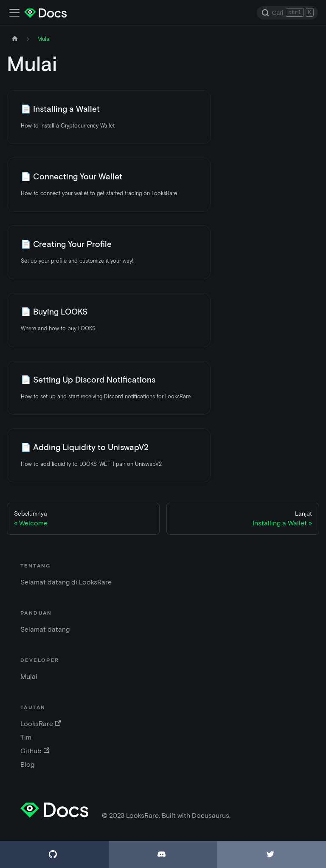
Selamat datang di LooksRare (66, 582)
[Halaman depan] (15, 39)
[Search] (287, 13)
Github (35, 751)
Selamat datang (45, 629)
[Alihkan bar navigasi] (14, 13)
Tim (26, 737)
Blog (27, 764)
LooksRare (41, 724)
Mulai (29, 677)
